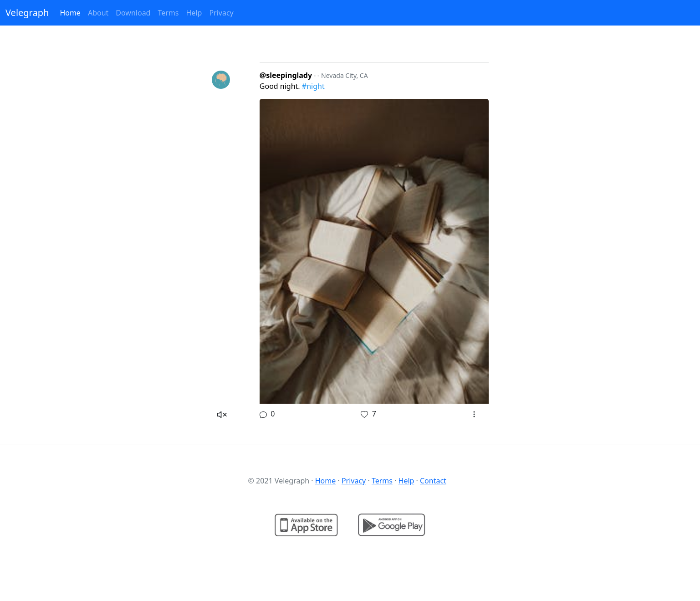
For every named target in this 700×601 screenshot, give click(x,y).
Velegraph (27, 13)
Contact (433, 481)
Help (194, 13)
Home (70, 13)
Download (133, 13)
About (98, 13)
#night (313, 86)
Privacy (221, 13)
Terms (168, 13)
